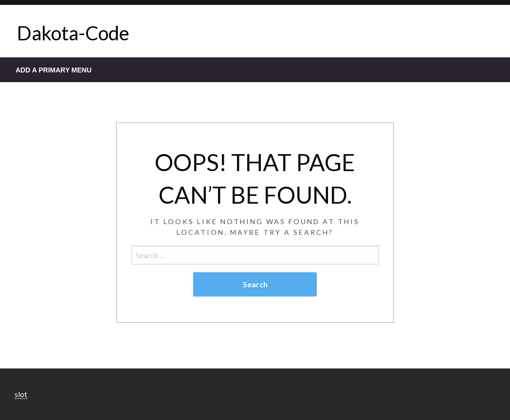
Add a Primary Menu (54, 70)
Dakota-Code (73, 33)
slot (21, 394)
